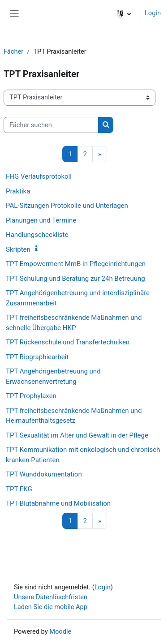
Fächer (13, 52)
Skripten (18, 249)
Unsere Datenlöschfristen (51, 597)
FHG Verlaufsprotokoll (39, 176)
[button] (124, 13)
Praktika (18, 191)
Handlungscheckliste (37, 235)
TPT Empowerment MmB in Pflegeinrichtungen (76, 264)
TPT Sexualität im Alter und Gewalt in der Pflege (77, 435)
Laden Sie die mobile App (51, 607)
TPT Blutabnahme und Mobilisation (58, 503)
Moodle (60, 631)
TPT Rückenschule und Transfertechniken (68, 342)
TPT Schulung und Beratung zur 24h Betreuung (75, 279)
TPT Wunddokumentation (44, 474)
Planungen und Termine (41, 220)
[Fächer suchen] (51, 125)
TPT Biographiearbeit (37, 357)
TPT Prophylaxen (31, 396)
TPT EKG (19, 489)
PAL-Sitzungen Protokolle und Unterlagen (67, 206)
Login (153, 13)
